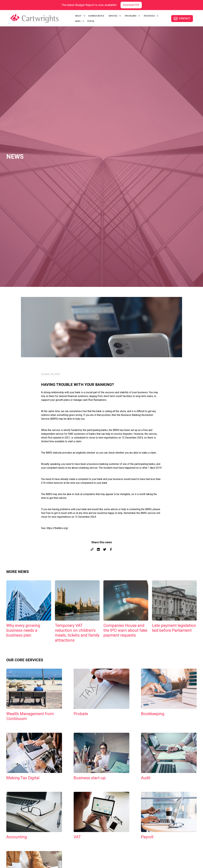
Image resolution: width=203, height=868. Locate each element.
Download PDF (131, 5)
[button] (80, 16)
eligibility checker (86, 453)
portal (91, 21)
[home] (39, 18)
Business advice (96, 16)
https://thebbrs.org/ (57, 528)
